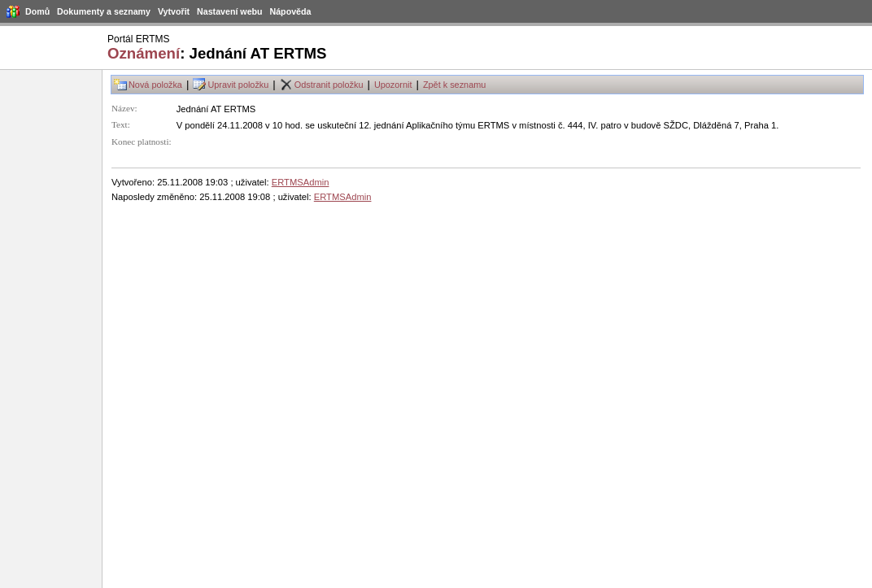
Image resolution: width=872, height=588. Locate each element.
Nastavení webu (230, 11)
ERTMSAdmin (301, 182)
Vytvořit (174, 11)
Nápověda (291, 11)
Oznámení (144, 53)
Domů (37, 11)
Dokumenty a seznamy (104, 11)
